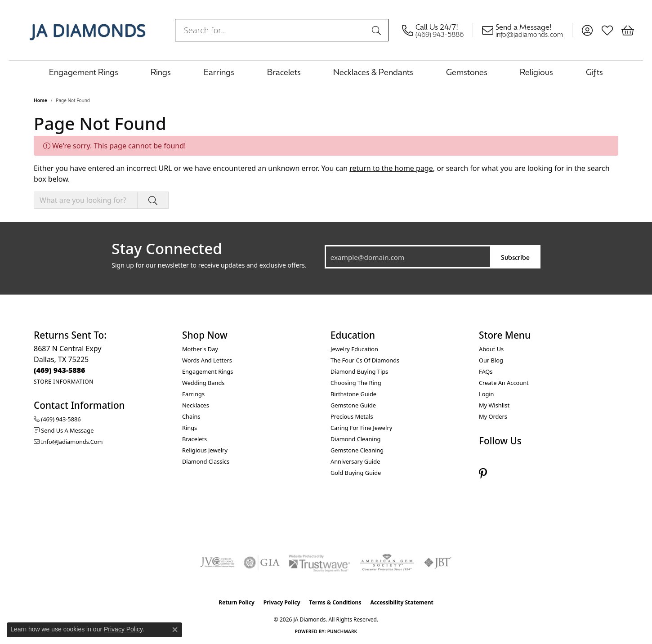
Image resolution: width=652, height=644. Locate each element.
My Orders (493, 416)
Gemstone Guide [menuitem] (353, 405)
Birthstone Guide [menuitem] (353, 394)
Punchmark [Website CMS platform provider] (342, 631)
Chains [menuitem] (191, 416)
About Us (491, 349)
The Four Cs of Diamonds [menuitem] (365, 360)
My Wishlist (494, 405)
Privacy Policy (282, 602)
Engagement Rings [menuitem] (208, 371)
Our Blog (491, 360)
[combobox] (271, 30)
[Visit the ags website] (387, 563)
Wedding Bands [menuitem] (203, 383)
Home (40, 100)
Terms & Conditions (335, 602)
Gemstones (467, 72)
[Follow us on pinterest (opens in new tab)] (483, 474)
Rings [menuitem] (190, 428)
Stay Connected (167, 249)
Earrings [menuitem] (193, 394)
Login (487, 394)
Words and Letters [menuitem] (207, 360)
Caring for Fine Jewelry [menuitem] (361, 428)
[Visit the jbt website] (438, 563)
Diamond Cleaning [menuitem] (355, 439)
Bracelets (284, 72)
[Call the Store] (60, 370)
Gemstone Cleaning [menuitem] (357, 450)
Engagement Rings (84, 72)
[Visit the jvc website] (218, 563)
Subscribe (515, 257)
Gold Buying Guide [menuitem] (356, 473)
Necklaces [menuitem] (196, 405)
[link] (438, 30)
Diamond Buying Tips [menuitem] (359, 371)
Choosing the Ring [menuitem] (356, 383)
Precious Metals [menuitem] (352, 416)
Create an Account (504, 383)
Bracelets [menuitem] (194, 439)
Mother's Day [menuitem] (200, 349)
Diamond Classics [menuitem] (206, 461)
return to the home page (391, 168)
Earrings (219, 72)
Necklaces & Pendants (373, 72)
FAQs (486, 371)
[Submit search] (378, 30)
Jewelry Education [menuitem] (354, 349)
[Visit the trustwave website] (319, 563)
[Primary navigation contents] (326, 72)
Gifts (594, 72)
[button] (587, 30)
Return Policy (237, 602)
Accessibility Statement (402, 602)
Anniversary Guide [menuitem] (355, 461)
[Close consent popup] (175, 630)
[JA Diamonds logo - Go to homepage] (87, 30)
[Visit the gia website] (262, 563)
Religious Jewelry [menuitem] (205, 450)
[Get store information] (64, 382)
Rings (161, 72)
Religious (536, 72)
